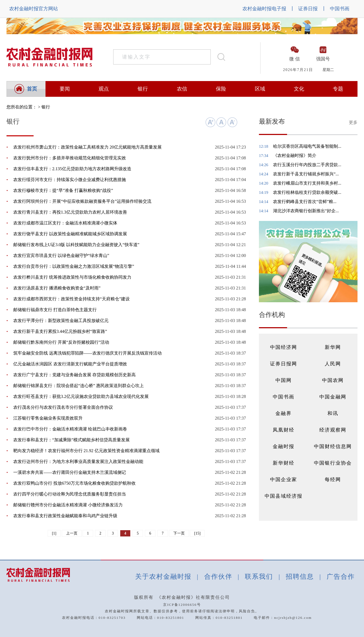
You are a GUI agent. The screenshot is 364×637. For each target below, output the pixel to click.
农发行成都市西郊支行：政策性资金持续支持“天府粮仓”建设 (71, 299)
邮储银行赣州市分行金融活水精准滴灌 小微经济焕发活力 (68, 505)
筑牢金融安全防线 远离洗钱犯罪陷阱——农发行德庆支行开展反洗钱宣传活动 (87, 353)
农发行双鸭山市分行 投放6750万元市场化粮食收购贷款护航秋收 (74, 483)
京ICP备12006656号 (182, 605)
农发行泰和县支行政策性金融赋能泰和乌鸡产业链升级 (65, 516)
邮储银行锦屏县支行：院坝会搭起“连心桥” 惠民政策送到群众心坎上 (79, 386)
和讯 (333, 413)
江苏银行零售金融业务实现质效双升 (48, 418)
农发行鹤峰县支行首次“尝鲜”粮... (305, 202)
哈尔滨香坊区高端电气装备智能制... (307, 146)
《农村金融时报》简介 (295, 155)
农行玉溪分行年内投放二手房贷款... (307, 165)
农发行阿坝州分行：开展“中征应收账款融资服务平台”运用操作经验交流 (82, 201)
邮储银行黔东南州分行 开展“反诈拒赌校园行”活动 (61, 342)
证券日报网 (284, 364)
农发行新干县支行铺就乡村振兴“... (306, 174)
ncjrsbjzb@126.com (293, 618)
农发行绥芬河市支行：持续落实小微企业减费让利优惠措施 (70, 180)
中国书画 (340, 9)
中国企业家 (284, 480)
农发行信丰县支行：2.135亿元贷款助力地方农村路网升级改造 (72, 169)
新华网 (333, 347)
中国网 (284, 380)
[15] (197, 533)
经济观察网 (333, 430)
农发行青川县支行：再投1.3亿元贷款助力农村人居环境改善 (70, 212)
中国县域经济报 (284, 496)
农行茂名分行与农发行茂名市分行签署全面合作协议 (63, 407)
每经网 (333, 480)
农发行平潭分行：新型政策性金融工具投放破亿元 (61, 321)
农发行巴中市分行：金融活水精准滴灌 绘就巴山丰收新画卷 (70, 429)
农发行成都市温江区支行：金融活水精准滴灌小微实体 (65, 223)
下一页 (179, 533)
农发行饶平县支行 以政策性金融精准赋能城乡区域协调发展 (70, 234)
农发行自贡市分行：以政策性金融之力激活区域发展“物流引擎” (74, 266)
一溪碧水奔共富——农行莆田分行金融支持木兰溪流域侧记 (70, 472)
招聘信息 (300, 577)
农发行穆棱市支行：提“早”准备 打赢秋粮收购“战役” (63, 190)
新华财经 (284, 463)
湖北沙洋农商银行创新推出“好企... (306, 211)
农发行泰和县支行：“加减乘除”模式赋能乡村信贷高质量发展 (71, 440)
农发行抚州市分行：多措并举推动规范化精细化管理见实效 (70, 158)
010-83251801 (171, 618)
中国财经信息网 (333, 446)
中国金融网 (333, 397)
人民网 (333, 364)
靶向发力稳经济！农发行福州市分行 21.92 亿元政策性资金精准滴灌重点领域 (86, 451)
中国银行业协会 (333, 463)
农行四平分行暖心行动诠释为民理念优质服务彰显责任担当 (70, 494)
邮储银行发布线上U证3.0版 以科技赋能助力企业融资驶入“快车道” (76, 245)
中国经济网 (284, 347)
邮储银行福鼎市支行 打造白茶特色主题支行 (55, 310)
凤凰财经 (284, 430)
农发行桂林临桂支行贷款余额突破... (307, 192)
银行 (46, 107)
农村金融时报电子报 (264, 9)
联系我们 (259, 577)
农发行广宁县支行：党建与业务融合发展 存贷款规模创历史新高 (74, 375)
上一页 (72, 533)
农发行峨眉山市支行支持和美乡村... (307, 183)
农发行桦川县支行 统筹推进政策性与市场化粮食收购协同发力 (72, 277)
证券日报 (308, 9)
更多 (353, 122)
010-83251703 (112, 618)
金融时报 (284, 446)
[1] (54, 533)
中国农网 (333, 380)
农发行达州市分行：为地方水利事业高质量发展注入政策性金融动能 (78, 461)
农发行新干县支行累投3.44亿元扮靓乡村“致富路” (60, 331)
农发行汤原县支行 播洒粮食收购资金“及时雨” (57, 288)
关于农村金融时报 (163, 577)
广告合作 (341, 577)
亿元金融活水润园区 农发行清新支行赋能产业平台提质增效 (70, 364)
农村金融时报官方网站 (34, 9)
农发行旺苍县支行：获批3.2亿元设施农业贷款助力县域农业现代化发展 (81, 396)
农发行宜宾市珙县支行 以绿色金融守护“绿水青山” (61, 255)
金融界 (284, 413)
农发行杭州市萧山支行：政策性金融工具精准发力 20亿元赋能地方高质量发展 (87, 147)
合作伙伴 (218, 577)
